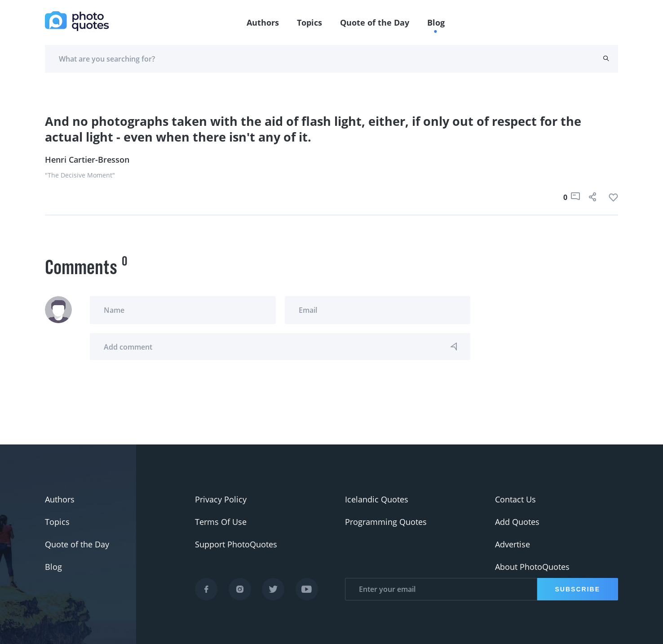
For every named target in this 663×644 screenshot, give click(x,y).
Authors (263, 22)
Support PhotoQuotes (236, 544)
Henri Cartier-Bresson (87, 160)
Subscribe (578, 589)
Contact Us (515, 499)
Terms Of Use (221, 522)
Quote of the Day (375, 22)
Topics (309, 22)
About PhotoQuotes (532, 567)
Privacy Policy (221, 499)
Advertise (513, 544)
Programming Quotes (386, 522)
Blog (436, 22)
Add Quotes (517, 522)
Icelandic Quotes (377, 499)
